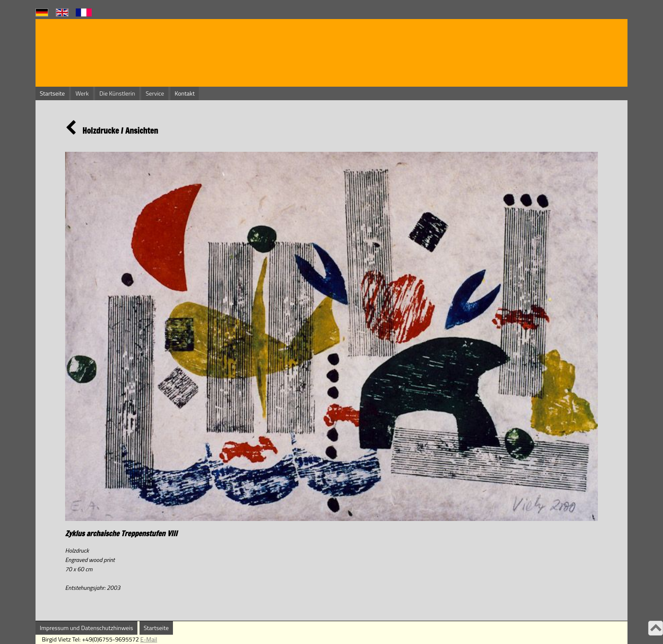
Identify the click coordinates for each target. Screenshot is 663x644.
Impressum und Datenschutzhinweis (86, 628)
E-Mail (149, 639)
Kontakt (185, 93)
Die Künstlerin (117, 93)
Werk (82, 93)
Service (155, 93)
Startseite (52, 93)
